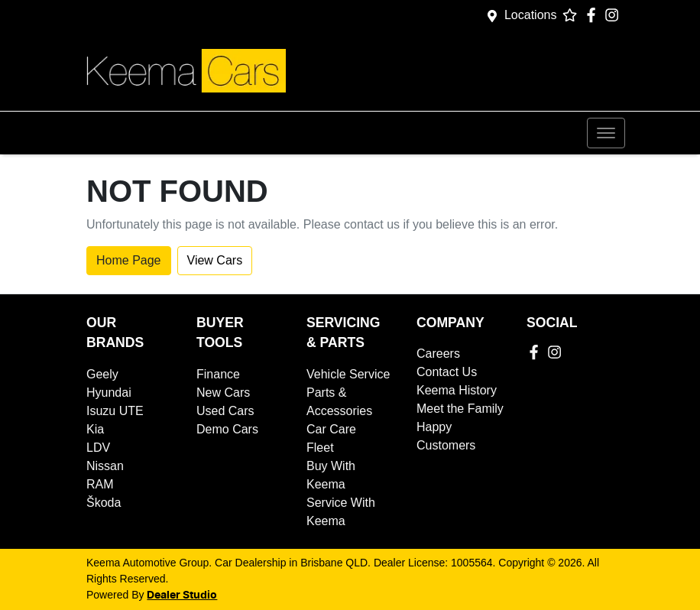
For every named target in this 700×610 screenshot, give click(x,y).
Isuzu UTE (115, 411)
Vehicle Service (348, 374)
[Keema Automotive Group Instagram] (615, 15)
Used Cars (225, 411)
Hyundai (109, 393)
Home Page (129, 260)
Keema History (457, 390)
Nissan (105, 466)
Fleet (320, 448)
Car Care (331, 429)
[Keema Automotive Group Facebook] (594, 15)
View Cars (215, 260)
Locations (531, 15)
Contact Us (447, 372)
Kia (95, 429)
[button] (606, 133)
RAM (100, 484)
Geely (102, 374)
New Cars (223, 393)
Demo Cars (227, 429)
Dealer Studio (182, 595)
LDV (98, 448)
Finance (218, 374)
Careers (438, 354)
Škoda (104, 503)
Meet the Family (460, 409)
